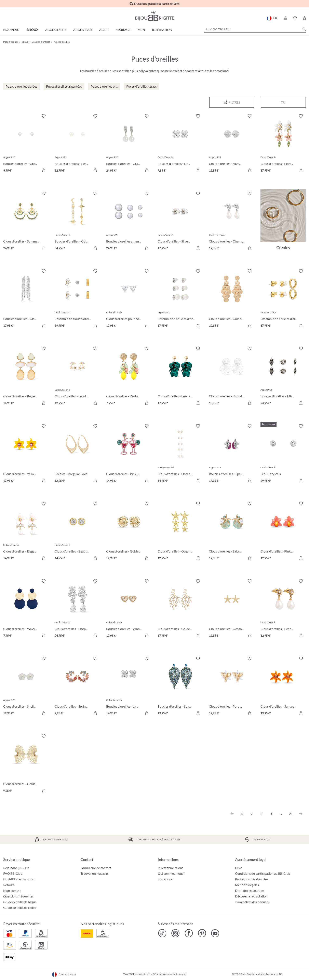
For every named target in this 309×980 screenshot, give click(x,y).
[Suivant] (301, 814)
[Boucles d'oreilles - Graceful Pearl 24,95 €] (129, 144)
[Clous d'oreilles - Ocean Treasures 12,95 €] (232, 609)
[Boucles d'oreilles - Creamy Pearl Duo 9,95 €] (26, 144)
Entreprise (165, 879)
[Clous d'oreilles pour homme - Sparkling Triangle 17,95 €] (129, 299)
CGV (239, 868)
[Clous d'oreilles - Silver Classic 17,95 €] (180, 221)
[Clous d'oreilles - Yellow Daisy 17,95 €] (26, 454)
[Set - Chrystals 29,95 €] (283, 454)
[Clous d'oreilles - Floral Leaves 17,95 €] (283, 144)
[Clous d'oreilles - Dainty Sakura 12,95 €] (77, 376)
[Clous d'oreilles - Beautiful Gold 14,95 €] (77, 531)
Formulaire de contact (96, 868)
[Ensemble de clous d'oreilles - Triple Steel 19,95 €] (77, 299)
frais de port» (145, 974)
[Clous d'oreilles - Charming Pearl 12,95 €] (232, 221)
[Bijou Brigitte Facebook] (189, 933)
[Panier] (304, 18)
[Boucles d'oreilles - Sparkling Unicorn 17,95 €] (232, 454)
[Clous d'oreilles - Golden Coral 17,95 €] (180, 609)
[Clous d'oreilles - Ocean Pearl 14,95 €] (180, 454)
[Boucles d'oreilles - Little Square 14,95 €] (129, 686)
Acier (104, 30)
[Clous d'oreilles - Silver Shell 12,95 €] (232, 144)
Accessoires (56, 30)
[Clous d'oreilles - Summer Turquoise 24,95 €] (26, 221)
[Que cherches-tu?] (255, 29)
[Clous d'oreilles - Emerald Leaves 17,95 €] (180, 376)
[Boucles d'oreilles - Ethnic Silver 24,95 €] (283, 376)
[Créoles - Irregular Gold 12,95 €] (77, 454)
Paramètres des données (252, 902)
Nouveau (11, 30)
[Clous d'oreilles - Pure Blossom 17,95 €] (232, 686)
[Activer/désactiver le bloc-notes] (44, 116)
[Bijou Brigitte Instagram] (176, 933)
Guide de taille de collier (20, 908)
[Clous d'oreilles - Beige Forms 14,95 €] (26, 376)
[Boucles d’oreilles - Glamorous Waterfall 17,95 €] (26, 299)
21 (291, 814)
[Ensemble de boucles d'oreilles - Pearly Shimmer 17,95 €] (180, 299)
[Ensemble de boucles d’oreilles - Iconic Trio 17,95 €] (283, 299)
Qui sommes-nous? (171, 873)
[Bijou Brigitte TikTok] (162, 933)
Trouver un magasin (94, 873)
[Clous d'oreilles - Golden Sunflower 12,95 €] (129, 531)
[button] (285, 18)
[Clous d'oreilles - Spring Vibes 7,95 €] (77, 686)
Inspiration (162, 30)
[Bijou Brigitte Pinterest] (202, 933)
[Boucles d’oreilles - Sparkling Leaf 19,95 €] (180, 686)
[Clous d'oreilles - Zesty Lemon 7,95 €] (129, 376)
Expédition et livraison (19, 879)
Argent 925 (83, 30)
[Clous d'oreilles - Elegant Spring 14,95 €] (26, 531)
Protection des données (252, 879)
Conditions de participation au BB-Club (263, 873)
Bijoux (32, 30)
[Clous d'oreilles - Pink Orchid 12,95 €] (283, 531)
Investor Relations (171, 868)
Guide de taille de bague (20, 902)
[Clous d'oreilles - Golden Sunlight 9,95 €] (26, 764)
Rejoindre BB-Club (16, 868)
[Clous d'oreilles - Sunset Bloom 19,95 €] (283, 686)
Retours (9, 885)
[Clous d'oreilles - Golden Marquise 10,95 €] (232, 299)
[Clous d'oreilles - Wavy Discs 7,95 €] (26, 609)
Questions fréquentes (18, 896)
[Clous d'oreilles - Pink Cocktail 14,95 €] (129, 454)
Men (141, 30)
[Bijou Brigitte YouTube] (215, 933)
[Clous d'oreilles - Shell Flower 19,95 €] (26, 686)
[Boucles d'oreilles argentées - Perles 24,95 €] (129, 221)
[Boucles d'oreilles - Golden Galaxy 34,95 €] (77, 221)
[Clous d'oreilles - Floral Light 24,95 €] (77, 609)
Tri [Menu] (283, 102)
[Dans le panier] (44, 170)
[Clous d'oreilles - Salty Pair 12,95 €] (232, 531)
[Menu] (232, 102)
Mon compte (12, 890)
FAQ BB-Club (13, 873)
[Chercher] (304, 29)
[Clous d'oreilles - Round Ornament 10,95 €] (232, 376)
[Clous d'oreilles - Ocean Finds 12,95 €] (180, 531)
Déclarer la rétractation (251, 896)
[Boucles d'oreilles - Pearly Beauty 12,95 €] (77, 144)
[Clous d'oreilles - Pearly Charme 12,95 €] (283, 609)
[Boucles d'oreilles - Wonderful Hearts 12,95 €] (129, 609)
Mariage (123, 30)
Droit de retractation (250, 890)
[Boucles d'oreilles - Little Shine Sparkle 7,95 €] (180, 144)
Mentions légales (247, 885)
